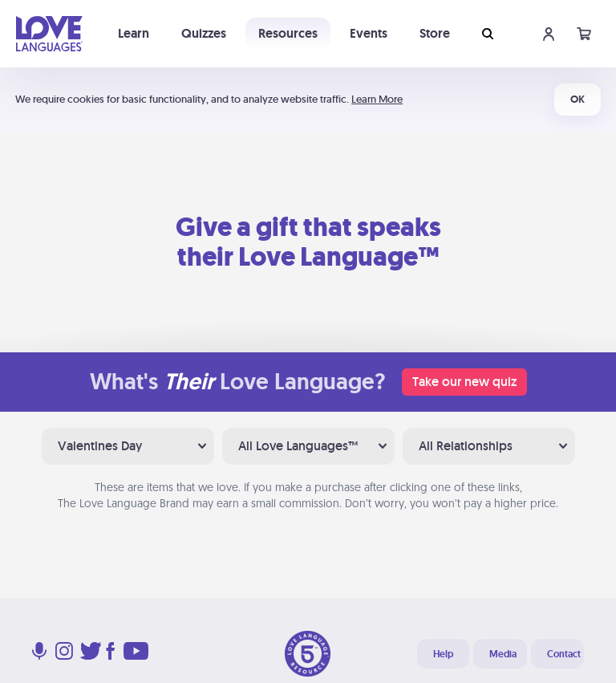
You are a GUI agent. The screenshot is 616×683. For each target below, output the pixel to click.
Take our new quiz (464, 382)
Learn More (377, 99)
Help (443, 654)
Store (435, 33)
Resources (288, 33)
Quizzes (204, 33)
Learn (134, 33)
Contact (564, 654)
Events (369, 33)
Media (503, 654)
